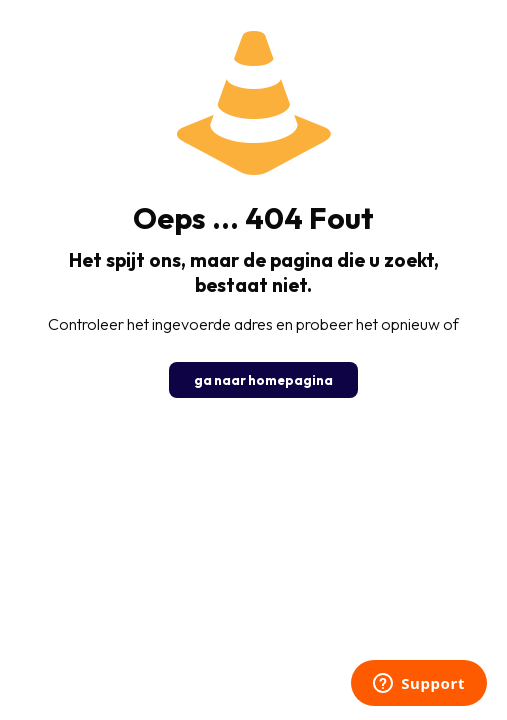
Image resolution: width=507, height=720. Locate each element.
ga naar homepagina (263, 380)
